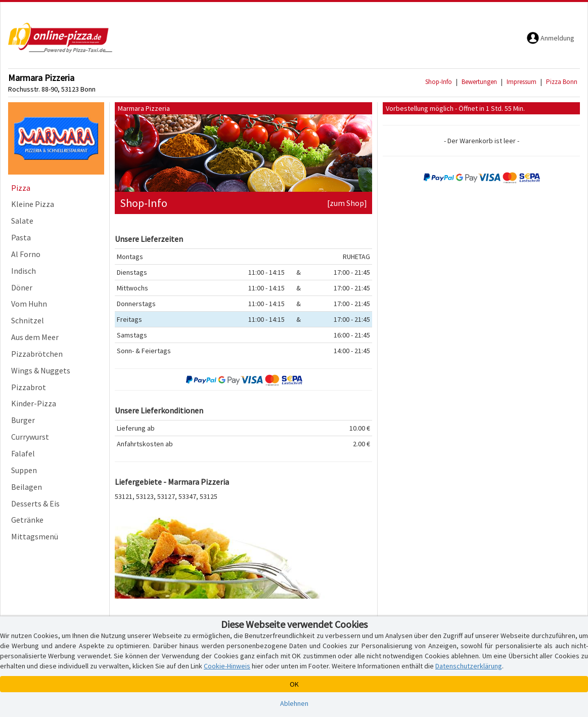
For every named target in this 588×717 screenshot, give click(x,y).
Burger (23, 420)
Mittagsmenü (35, 536)
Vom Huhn (29, 304)
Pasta (21, 237)
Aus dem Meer (35, 337)
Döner (22, 287)
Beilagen (27, 487)
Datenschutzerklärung (469, 666)
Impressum (522, 82)
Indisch (24, 271)
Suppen (24, 470)
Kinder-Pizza (34, 403)
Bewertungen (479, 82)
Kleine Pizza (33, 204)
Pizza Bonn (562, 82)
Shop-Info (439, 82)
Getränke (27, 520)
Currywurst (30, 437)
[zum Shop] (347, 203)
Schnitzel (28, 320)
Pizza (21, 188)
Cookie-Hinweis (227, 666)
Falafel (23, 453)
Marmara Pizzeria (41, 78)
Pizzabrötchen (37, 354)
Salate (22, 221)
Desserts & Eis (35, 503)
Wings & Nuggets (41, 370)
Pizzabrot (29, 387)
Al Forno (26, 254)
